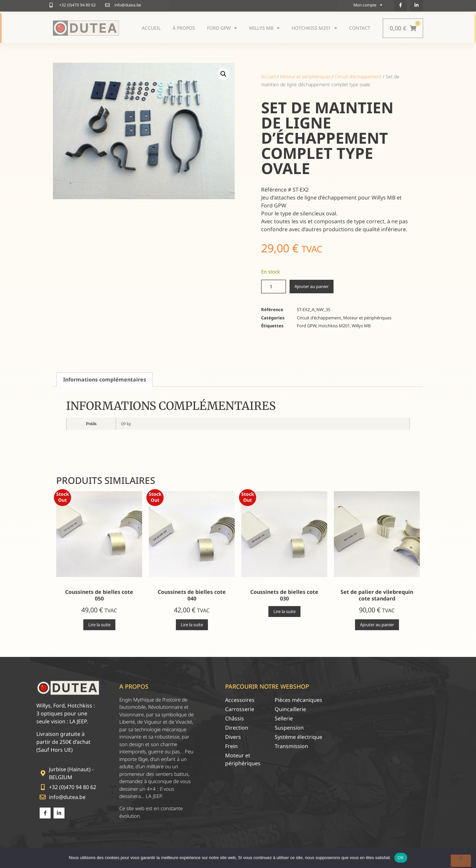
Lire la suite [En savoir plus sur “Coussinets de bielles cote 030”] (284, 611)
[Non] (461, 861)
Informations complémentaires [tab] (105, 380)
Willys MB (361, 326)
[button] (223, 74)
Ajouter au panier (312, 286)
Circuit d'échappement (358, 76)
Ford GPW (307, 326)
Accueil (268, 76)
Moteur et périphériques (305, 76)
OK (401, 858)
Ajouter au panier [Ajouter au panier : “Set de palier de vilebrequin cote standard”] (377, 625)
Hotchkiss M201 (334, 326)
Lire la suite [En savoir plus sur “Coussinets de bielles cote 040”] (192, 625)
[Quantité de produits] (274, 287)
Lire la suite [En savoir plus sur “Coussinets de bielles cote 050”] (99, 625)
